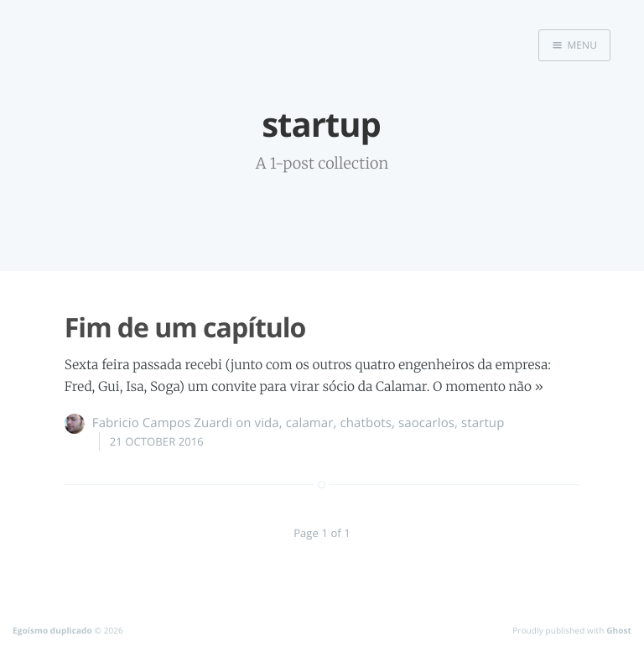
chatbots (366, 423)
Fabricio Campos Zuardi (162, 423)
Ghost (619, 630)
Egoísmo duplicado (52, 630)
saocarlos (426, 423)
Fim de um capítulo (185, 328)
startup (483, 423)
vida (267, 423)
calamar (310, 423)
